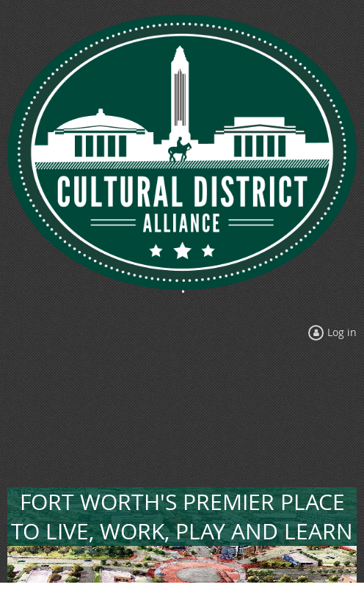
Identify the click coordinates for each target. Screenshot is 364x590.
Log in (342, 332)
